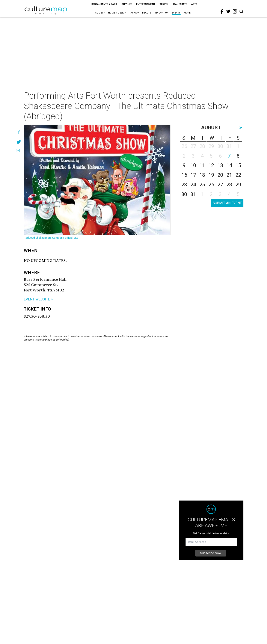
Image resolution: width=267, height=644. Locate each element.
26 (211, 185)
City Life (127, 4)
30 (184, 194)
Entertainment (146, 4)
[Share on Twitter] (19, 142)
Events (176, 13)
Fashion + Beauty (140, 13)
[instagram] (235, 11)
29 (238, 185)
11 (202, 165)
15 (238, 165)
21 (229, 175)
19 (211, 175)
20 (220, 175)
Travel (164, 4)
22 (238, 175)
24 (193, 185)
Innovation (161, 13)
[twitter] (228, 11)
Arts (194, 4)
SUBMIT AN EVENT (227, 203)
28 (229, 185)
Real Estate (180, 4)
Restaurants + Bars (104, 4)
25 (202, 185)
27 (220, 185)
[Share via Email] (18, 150)
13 (220, 165)
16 (184, 175)
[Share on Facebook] (19, 132)
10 (193, 165)
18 (202, 175)
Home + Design (117, 13)
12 (211, 165)
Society (100, 13)
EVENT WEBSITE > (38, 299)
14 (229, 165)
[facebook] (222, 12)
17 (193, 175)
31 (193, 194)
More (187, 13)
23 (184, 185)
